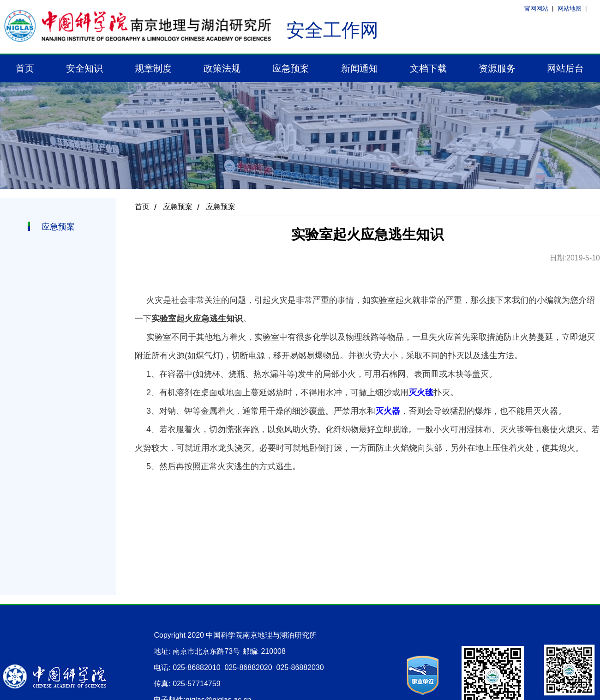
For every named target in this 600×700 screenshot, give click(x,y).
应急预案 (291, 68)
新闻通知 (360, 68)
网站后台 (565, 68)
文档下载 (428, 68)
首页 (25, 68)
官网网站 (536, 9)
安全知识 (84, 68)
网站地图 (570, 9)
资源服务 (497, 68)
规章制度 (153, 68)
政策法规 (222, 68)
